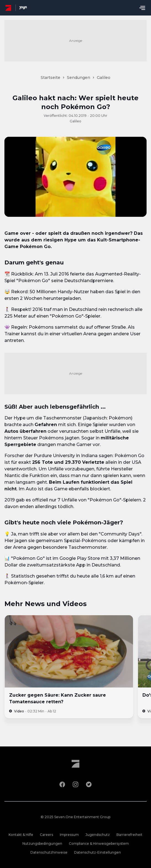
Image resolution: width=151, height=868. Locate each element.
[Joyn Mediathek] (23, 8)
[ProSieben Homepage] (8, 8)
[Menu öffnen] (142, 8)
